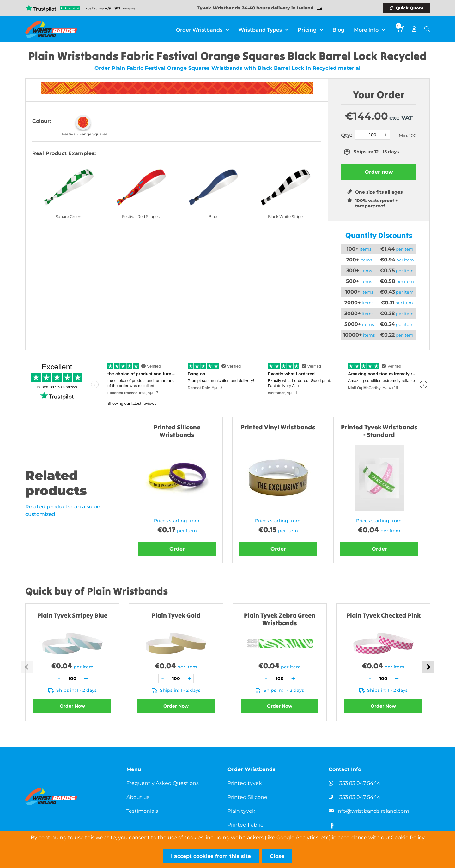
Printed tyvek (245, 783)
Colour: (42, 121)
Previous (27, 667)
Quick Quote (409, 8)
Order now (379, 172)
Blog (338, 28)
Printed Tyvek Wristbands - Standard (379, 431)
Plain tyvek (241, 811)
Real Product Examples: (64, 153)
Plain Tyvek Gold (176, 615)
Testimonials (142, 811)
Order (177, 549)
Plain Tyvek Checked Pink (383, 615)
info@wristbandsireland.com (373, 811)
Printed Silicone (247, 797)
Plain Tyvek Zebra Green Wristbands (280, 619)
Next (428, 667)
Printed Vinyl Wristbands (278, 427)
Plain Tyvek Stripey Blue (72, 615)
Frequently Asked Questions (163, 783)
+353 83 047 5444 (358, 783)
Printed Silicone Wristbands (177, 431)
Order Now (72, 706)
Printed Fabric (245, 825)
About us (138, 797)
